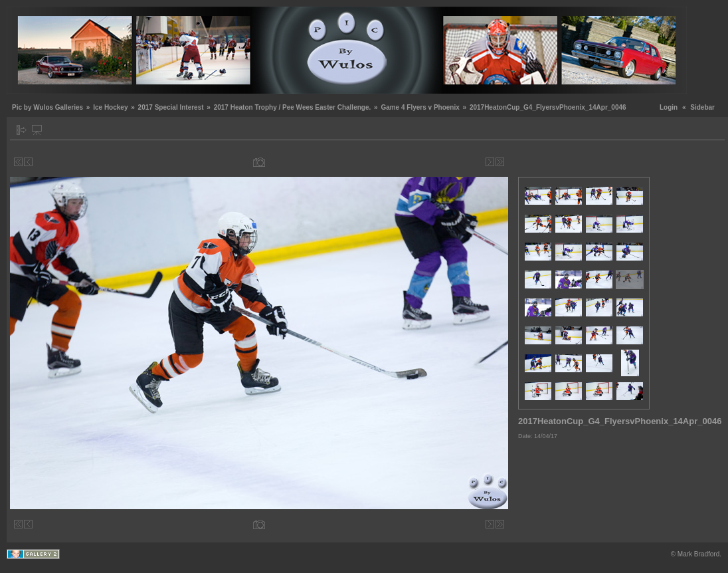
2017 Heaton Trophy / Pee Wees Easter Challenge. (293, 107)
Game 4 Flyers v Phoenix (420, 107)
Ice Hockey (110, 107)
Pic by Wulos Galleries (47, 107)
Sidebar (702, 107)
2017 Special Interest (171, 107)
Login (669, 107)
